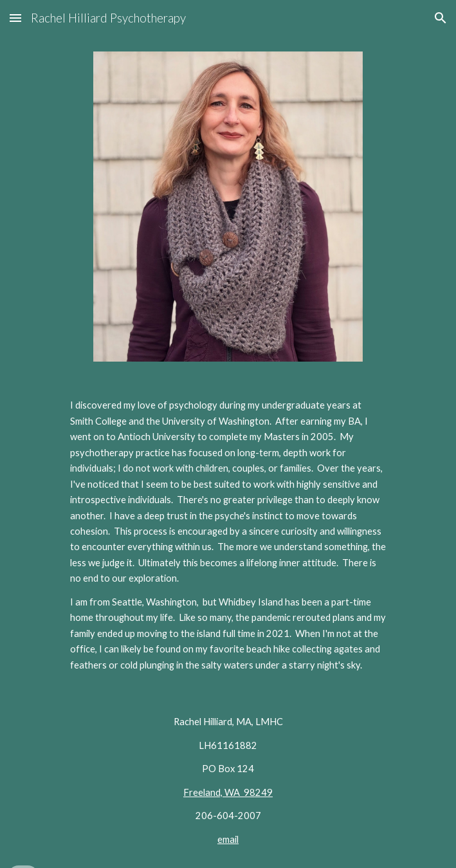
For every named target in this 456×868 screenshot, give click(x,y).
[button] (15, 18)
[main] (228, 535)
